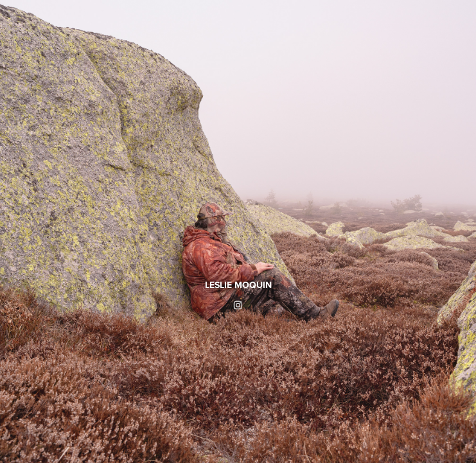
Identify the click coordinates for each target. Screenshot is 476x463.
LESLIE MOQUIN (238, 285)
